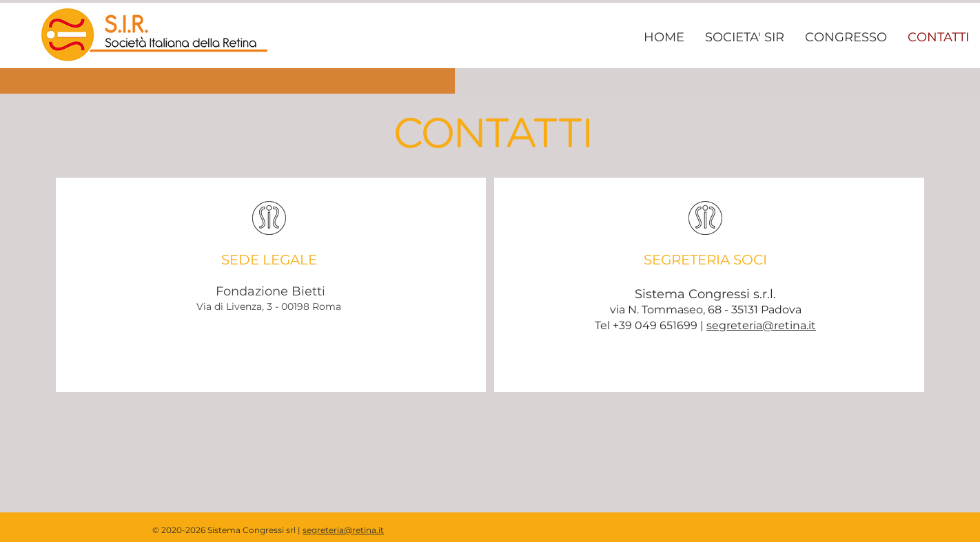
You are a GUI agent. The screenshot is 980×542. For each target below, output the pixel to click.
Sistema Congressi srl (252, 530)
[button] (745, 37)
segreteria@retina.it (761, 325)
